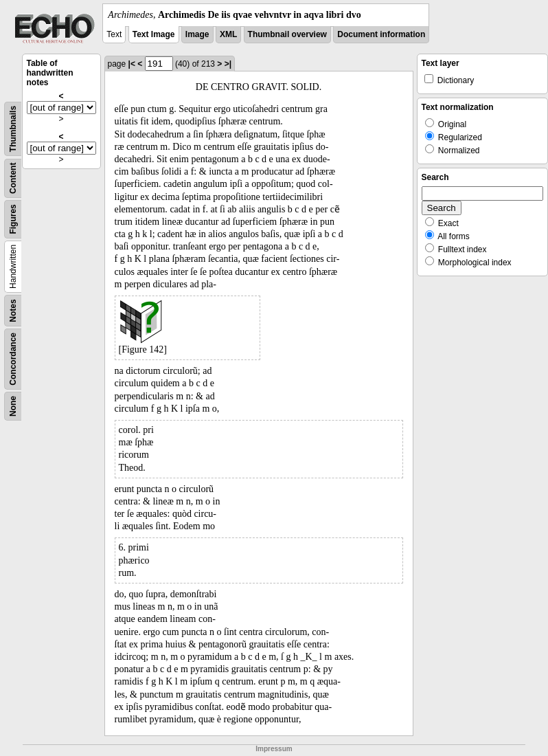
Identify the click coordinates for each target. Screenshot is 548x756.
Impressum (274, 749)
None (13, 406)
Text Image (154, 34)
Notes (13, 310)
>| (228, 64)
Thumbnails (13, 129)
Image (197, 34)
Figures (13, 219)
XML (228, 34)
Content (13, 178)
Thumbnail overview (287, 34)
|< (132, 64)
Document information (381, 34)
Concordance (13, 359)
